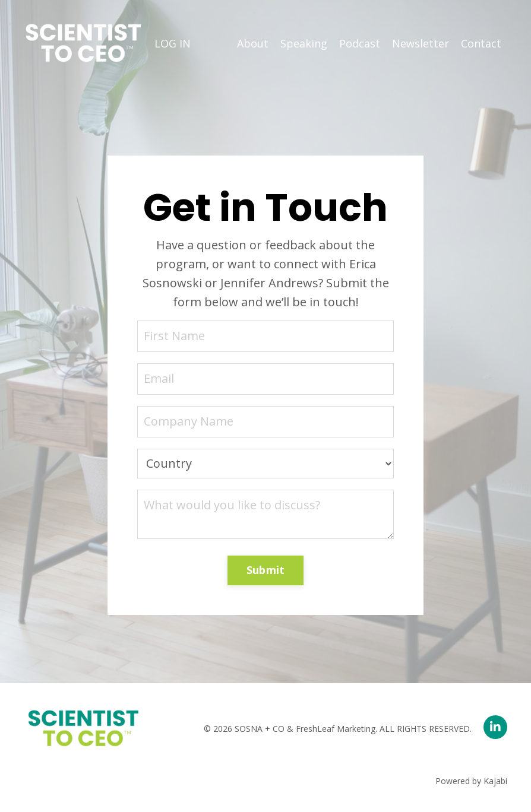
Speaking (304, 43)
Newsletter (421, 43)
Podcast (360, 43)
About (253, 43)
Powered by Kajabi (471, 781)
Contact (481, 43)
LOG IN (173, 43)
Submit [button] (266, 570)
